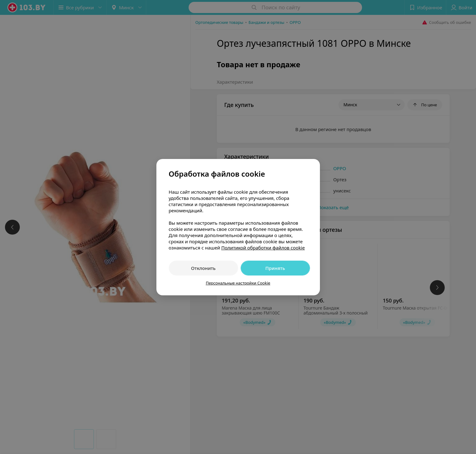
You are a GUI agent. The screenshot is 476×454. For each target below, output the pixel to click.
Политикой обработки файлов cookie (263, 248)
